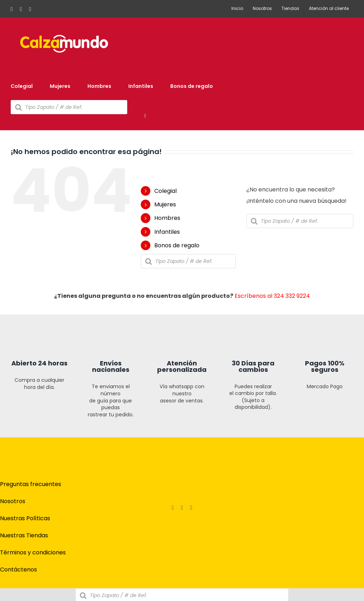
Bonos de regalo (177, 245)
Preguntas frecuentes (31, 484)
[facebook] (173, 508)
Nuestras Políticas (25, 518)
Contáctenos (18, 570)
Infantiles (167, 232)
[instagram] (182, 508)
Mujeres (165, 204)
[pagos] (314, 476)
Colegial (165, 191)
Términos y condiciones (33, 552)
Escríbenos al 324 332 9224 (272, 296)
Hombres (167, 218)
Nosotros (13, 501)
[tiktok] (191, 508)
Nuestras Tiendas (24, 535)
